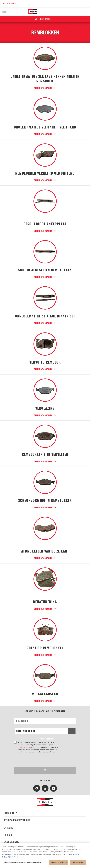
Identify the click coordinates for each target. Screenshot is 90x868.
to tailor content (46, 739)
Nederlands (10, 4)
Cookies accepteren (59, 862)
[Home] (33, 11)
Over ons (8, 828)
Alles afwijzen (78, 862)
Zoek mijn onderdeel (45, 19)
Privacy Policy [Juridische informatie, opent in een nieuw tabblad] (13, 857)
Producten (11, 813)
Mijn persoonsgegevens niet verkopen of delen (22, 862)
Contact (8, 835)
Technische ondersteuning (19, 820)
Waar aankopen (12, 842)
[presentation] (36, 760)
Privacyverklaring (24, 747)
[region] (45, 855)
